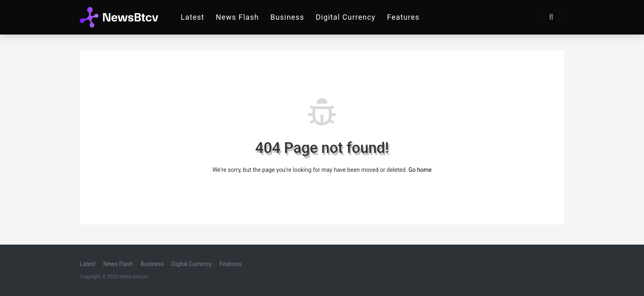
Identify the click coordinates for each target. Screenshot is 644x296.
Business (287, 17)
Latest (192, 17)
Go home (420, 170)
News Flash (237, 17)
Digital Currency (346, 17)
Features (403, 17)
